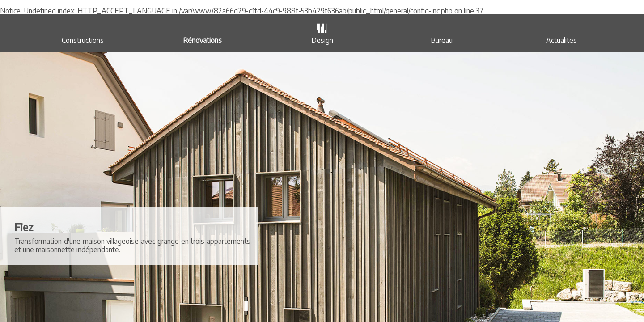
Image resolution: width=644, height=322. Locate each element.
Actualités (561, 40)
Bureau (442, 40)
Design (322, 40)
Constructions (83, 40)
